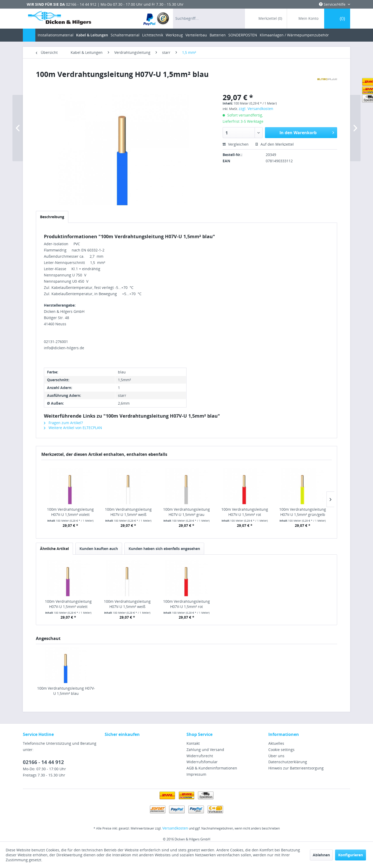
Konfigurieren (351, 855)
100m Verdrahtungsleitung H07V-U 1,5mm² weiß (128, 512)
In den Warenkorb (307, 132)
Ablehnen (321, 855)
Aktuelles (276, 743)
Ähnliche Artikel (54, 549)
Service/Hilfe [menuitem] (333, 4)
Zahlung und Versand (205, 750)
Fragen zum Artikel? (63, 423)
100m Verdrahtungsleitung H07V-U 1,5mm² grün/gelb (303, 512)
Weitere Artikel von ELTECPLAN (73, 428)
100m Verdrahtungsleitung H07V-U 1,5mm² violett (70, 512)
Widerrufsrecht (200, 756)
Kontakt (193, 743)
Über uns (276, 756)
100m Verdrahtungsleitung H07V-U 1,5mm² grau (186, 512)
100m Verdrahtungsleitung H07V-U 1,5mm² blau (66, 691)
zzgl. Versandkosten (256, 109)
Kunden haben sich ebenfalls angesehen (164, 549)
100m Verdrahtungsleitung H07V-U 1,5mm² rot (245, 512)
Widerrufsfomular (202, 762)
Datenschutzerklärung (288, 762)
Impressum (196, 774)
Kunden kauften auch (99, 549)
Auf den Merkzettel (274, 144)
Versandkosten (175, 828)
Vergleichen (236, 144)
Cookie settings (281, 750)
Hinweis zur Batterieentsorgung (296, 768)
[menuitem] (156, 19)
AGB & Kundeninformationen (212, 768)
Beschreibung (52, 217)
